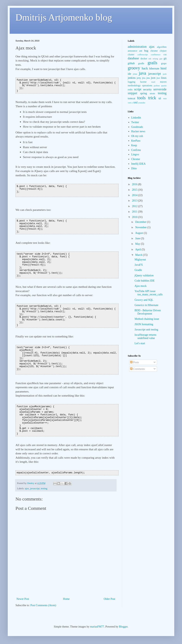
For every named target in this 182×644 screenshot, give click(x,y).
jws (158, 78)
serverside (160, 89)
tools (142, 98)
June (138, 238)
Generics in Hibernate (146, 305)
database (133, 58)
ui (160, 98)
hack (145, 68)
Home (66, 599)
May (138, 244)
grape (164, 63)
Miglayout (140, 260)
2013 (135, 201)
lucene (143, 82)
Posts (134, 362)
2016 (135, 184)
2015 (135, 190)
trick (152, 98)
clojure (163, 51)
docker (144, 59)
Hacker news (138, 131)
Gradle (138, 270)
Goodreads (137, 127)
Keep (134, 145)
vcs (165, 99)
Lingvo (135, 154)
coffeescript (143, 54)
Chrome (136, 159)
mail (153, 82)
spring (144, 93)
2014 (135, 195)
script (138, 89)
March (139, 255)
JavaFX (139, 265)
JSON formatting (144, 324)
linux (164, 78)
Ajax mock (141, 286)
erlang (155, 59)
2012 (135, 206)
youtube (142, 103)
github (131, 63)
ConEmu (136, 150)
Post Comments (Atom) (43, 605)
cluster (131, 54)
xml (136, 102)
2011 (135, 212)
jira (144, 78)
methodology (134, 86)
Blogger (123, 627)
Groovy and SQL (144, 300)
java (142, 73)
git (165, 58)
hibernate (154, 69)
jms (148, 78)
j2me (135, 74)
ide (129, 74)
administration (137, 47)
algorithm (162, 47)
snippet (132, 93)
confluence (156, 54)
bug (146, 51)
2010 (135, 217)
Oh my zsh (137, 136)
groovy (134, 68)
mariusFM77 (97, 627)
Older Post (110, 599)
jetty (139, 78)
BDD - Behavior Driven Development (148, 312)
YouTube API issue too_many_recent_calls (149, 293)
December (141, 222)
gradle (141, 63)
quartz (164, 86)
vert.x (130, 103)
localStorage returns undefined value (145, 336)
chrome (154, 51)
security (147, 89)
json (153, 78)
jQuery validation (144, 275)
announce (132, 51)
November (141, 227)
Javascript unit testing (146, 330)
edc (150, 59)
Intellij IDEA (138, 164)
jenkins (132, 78)
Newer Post (23, 599)
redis (130, 90)
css (165, 54)
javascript (35, 488)
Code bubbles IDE (145, 281)
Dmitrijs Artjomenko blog (64, 17)
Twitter (135, 122)
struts (152, 93)
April (138, 249)
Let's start (140, 343)
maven (163, 82)
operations (147, 86)
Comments (137, 369)
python (157, 86)
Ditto (134, 168)
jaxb (165, 74)
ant (141, 51)
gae (161, 59)
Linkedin (136, 118)
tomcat (131, 98)
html (164, 68)
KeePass (136, 141)
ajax (27, 488)
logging (131, 82)
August (139, 233)
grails (152, 63)
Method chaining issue (147, 319)
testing (44, 488)
